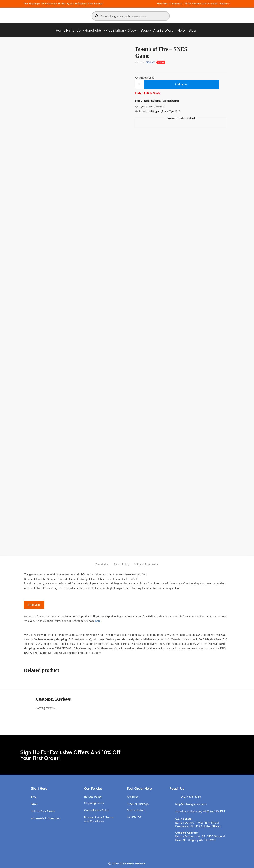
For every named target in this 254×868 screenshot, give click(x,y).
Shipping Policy (94, 799)
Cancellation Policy (97, 807)
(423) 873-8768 (191, 793)
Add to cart (182, 81)
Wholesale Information (46, 815)
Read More (34, 601)
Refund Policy (93, 793)
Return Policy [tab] (121, 561)
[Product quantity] (140, 81)
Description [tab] (102, 561)
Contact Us (134, 813)
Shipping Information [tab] (146, 561)
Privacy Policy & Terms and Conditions (99, 816)
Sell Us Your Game (43, 808)
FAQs (34, 800)
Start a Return (136, 807)
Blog (34, 793)
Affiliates (133, 793)
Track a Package (138, 800)
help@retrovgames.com (191, 801)
